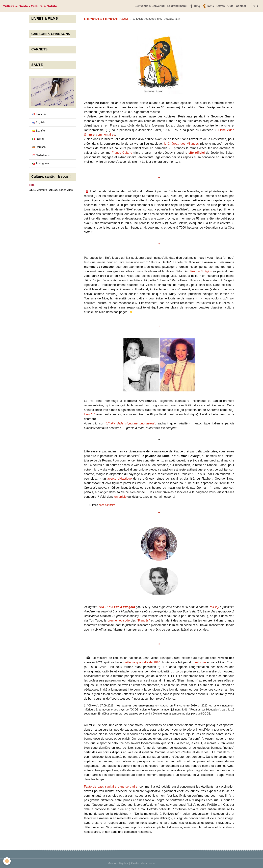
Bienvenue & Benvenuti (150, 6)
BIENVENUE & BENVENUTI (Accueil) (107, 19)
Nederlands (41, 155)
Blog (195, 6)
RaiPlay (214, 607)
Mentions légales (118, 863)
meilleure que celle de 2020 (141, 662)
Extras (221, 6)
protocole (200, 662)
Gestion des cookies (143, 863)
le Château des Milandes (181, 144)
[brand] (30, 6)
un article (121, 497)
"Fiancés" (143, 621)
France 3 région (201, 271)
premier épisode (119, 621)
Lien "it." (89, 414)
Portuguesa (41, 163)
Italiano (38, 139)
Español (39, 131)
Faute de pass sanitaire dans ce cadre (111, 787)
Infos (208, 6)
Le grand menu (177, 6)
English (38, 122)
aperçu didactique (119, 479)
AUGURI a (117, 607)
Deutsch (39, 147)
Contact (241, 6)
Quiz (230, 6)
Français (39, 114)
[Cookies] (7, 861)
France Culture (122, 153)
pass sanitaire (107, 505)
